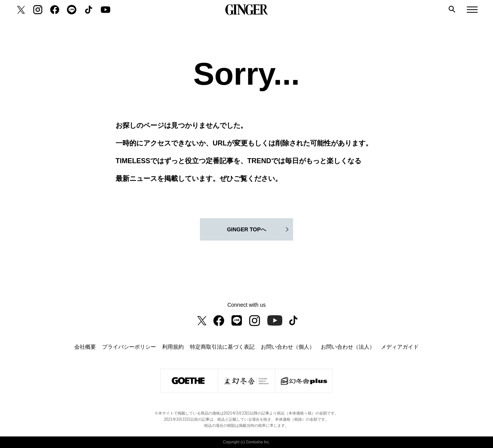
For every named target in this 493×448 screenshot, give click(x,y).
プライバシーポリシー (129, 347)
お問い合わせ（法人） (348, 347)
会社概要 (85, 347)
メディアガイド (400, 347)
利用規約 (173, 347)
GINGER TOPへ (246, 229)
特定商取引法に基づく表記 (222, 347)
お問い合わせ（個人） (288, 347)
